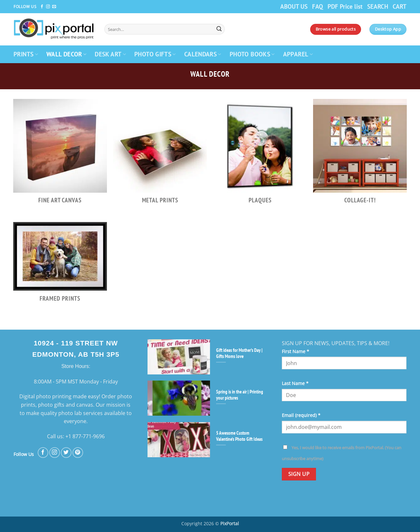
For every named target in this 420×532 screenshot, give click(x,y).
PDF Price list (345, 6)
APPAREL (298, 54)
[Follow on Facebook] (42, 7)
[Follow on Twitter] (66, 453)
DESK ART (110, 54)
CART (400, 6)
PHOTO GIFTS (155, 54)
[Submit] (219, 29)
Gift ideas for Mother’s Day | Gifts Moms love (239, 353)
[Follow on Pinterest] (78, 453)
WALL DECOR (66, 54)
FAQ (318, 6)
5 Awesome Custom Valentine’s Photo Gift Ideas (239, 436)
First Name (296, 351)
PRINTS (26, 54)
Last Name (295, 383)
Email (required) (301, 415)
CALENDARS (203, 54)
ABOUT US (294, 6)
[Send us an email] (54, 7)
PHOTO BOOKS (252, 54)
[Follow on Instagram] (48, 7)
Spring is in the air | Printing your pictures (240, 395)
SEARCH (378, 6)
